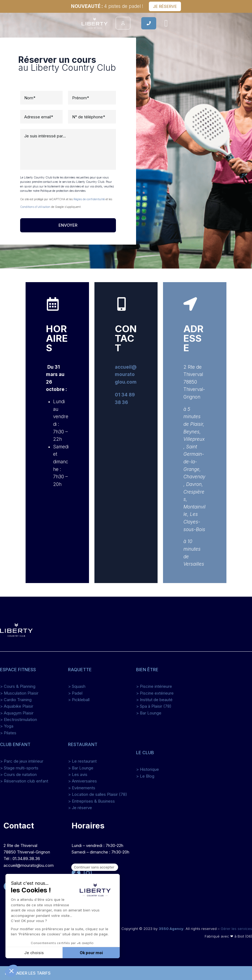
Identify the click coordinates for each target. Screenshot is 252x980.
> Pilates (8, 733)
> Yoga (7, 726)
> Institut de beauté (154, 700)
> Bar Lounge (149, 713)
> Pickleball (79, 700)
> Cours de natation (18, 774)
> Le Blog (145, 776)
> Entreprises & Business (91, 801)
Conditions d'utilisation (35, 207)
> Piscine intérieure (154, 686)
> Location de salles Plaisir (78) (98, 794)
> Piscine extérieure (155, 693)
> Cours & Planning (18, 686)
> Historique (147, 769)
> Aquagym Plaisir (17, 713)
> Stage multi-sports (19, 768)
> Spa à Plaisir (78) (154, 706)
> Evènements (82, 788)
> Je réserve (80, 808)
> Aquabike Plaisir (17, 706)
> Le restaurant (82, 761)
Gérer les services (236, 929)
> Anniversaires (82, 781)
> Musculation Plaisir (19, 693)
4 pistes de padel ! (107, 6)
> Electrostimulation (19, 719)
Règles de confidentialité (89, 199)
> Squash (77, 686)
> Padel (75, 693)
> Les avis (78, 774)
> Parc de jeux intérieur (22, 761)
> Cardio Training (16, 700)
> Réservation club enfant (24, 781)
